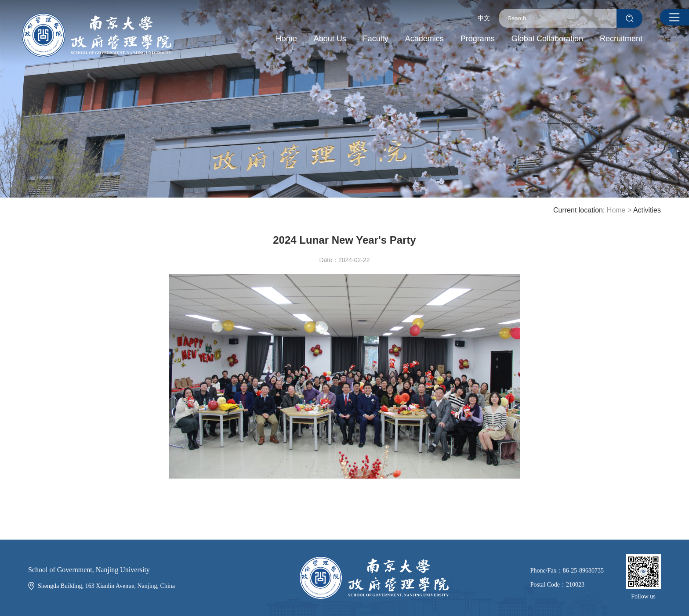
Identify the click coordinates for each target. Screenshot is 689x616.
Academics (424, 39)
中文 (484, 18)
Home (286, 39)
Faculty (376, 39)
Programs (478, 39)
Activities (647, 210)
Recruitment (621, 39)
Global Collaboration (547, 39)
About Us (330, 39)
